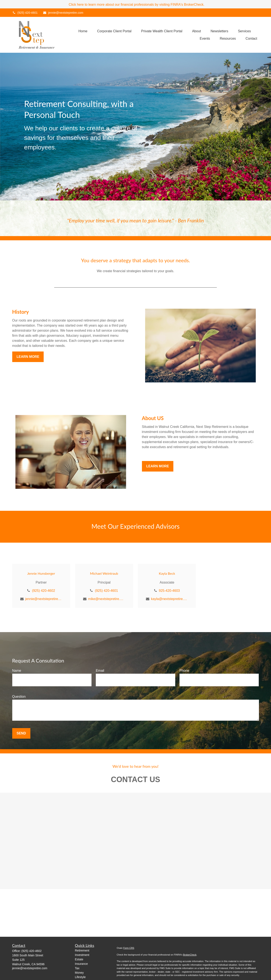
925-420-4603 (169, 591)
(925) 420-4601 (25, 13)
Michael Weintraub (104, 573)
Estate (79, 959)
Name (17, 671)
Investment (82, 955)
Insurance (81, 964)
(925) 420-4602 (44, 591)
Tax (77, 968)
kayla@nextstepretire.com (169, 599)
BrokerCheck (190, 955)
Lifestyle (80, 977)
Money (79, 973)
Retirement (82, 950)
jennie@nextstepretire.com (63, 13)
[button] (83, 31)
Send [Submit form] (21, 733)
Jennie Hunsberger (41, 573)
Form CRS (129, 948)
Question (19, 697)
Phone (184, 671)
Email (100, 671)
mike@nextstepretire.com (107, 599)
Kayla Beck (167, 573)
